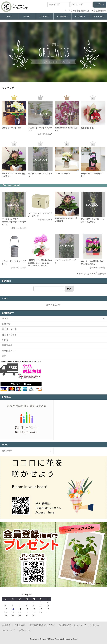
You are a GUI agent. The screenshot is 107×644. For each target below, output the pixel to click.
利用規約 (95, 625)
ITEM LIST (45, 16)
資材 (4, 356)
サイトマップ (8, 630)
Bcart (75, 639)
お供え (5, 340)
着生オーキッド (9, 329)
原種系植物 (7, 345)
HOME (9, 16)
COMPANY (62, 16)
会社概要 (6, 625)
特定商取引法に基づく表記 (42, 625)
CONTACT (80, 16)
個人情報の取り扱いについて (73, 625)
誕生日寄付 (7, 451)
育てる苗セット (9, 334)
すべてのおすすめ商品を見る (92, 273)
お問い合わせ (25, 630)
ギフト (5, 318)
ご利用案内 (20, 625)
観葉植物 (6, 324)
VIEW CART (98, 16)
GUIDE (27, 16)
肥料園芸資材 (8, 351)
